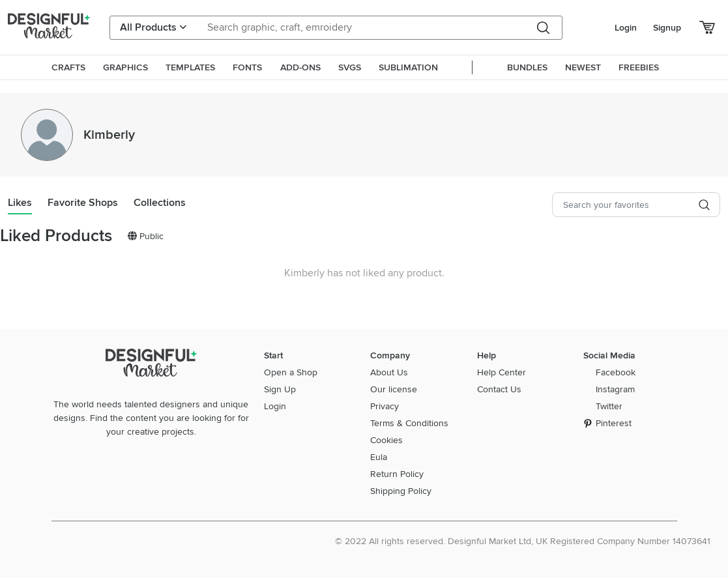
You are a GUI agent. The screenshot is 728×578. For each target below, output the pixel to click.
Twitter (609, 406)
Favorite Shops (83, 203)
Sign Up (280, 389)
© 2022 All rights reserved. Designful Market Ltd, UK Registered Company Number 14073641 (523, 541)
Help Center (502, 372)
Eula (379, 457)
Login (626, 28)
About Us (389, 372)
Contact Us (499, 389)
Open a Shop (291, 372)
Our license (394, 389)
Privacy (385, 406)
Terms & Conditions (409, 423)
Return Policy (397, 474)
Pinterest (614, 423)
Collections (160, 203)
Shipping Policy (401, 491)
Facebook (616, 372)
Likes (20, 203)
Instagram (615, 389)
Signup (667, 28)
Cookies (386, 440)
